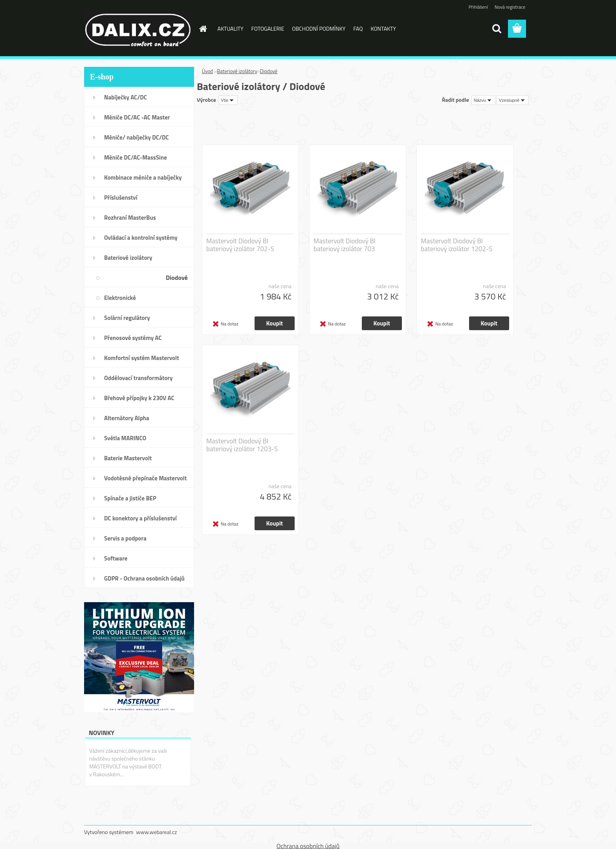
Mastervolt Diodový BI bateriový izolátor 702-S (240, 245)
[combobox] (483, 100)
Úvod (207, 71)
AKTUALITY (231, 28)
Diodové (269, 71)
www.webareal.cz (157, 832)
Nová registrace (510, 7)
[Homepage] (203, 29)
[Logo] (138, 29)
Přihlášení (478, 7)
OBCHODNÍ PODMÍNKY (319, 28)
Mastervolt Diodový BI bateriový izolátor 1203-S (242, 445)
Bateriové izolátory (237, 71)
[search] (497, 29)
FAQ (358, 28)
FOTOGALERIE (268, 28)
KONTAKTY (383, 28)
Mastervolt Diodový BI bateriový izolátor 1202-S (456, 245)
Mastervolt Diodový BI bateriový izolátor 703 (345, 245)
